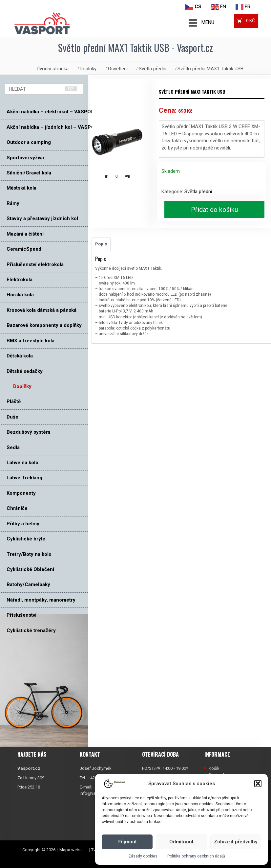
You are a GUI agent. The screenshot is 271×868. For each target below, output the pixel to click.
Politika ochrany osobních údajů (196, 856)
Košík (214, 768)
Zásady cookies (143, 856)
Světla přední (153, 69)
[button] (258, 784)
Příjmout (127, 842)
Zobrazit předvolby (236, 842)
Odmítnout (181, 842)
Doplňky (88, 69)
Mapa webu (71, 850)
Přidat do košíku (214, 210)
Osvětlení (118, 69)
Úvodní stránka (53, 69)
